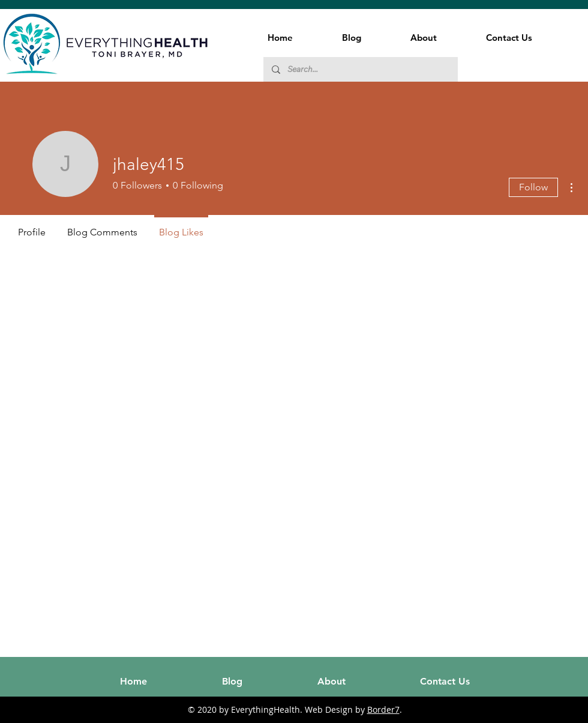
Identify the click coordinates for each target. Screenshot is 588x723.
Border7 (383, 709)
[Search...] (360, 69)
